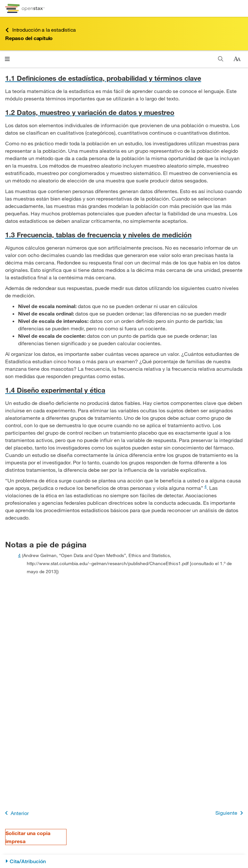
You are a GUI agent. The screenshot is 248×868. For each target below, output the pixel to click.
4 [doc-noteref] (206, 486)
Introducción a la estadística (41, 30)
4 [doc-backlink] (19, 555)
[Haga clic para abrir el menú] (7, 59)
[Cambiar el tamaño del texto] (237, 59)
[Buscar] (221, 59)
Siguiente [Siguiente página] (230, 813)
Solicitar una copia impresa (28, 837)
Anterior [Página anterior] (16, 813)
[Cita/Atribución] (124, 861)
